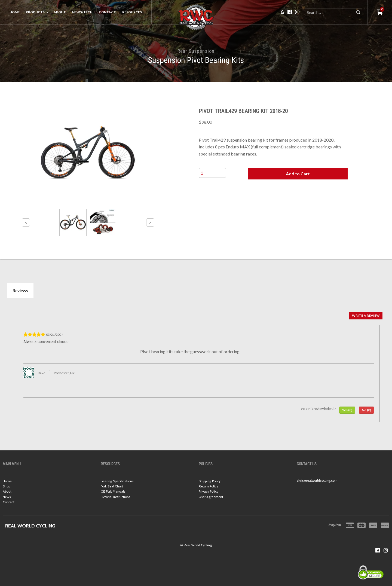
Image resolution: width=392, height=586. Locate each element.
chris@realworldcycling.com (317, 480)
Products (35, 12)
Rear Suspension (196, 51)
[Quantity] (212, 173)
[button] (298, 174)
